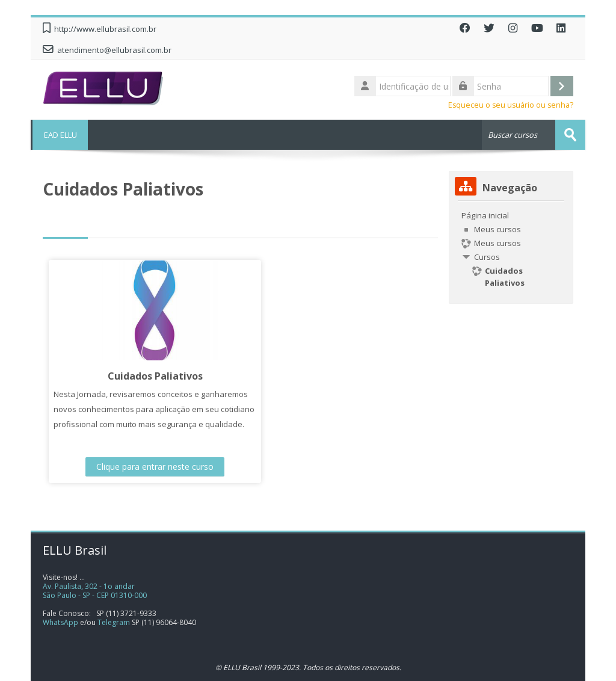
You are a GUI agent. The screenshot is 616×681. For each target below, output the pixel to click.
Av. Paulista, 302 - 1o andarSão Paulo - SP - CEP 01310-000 (95, 591)
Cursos (487, 257)
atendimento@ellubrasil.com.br (114, 50)
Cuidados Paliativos (147, 376)
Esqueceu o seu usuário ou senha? (511, 105)
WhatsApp (60, 622)
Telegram (114, 622)
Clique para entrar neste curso (147, 467)
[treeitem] (511, 249)
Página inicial (485, 215)
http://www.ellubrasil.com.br (105, 29)
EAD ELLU (59, 135)
